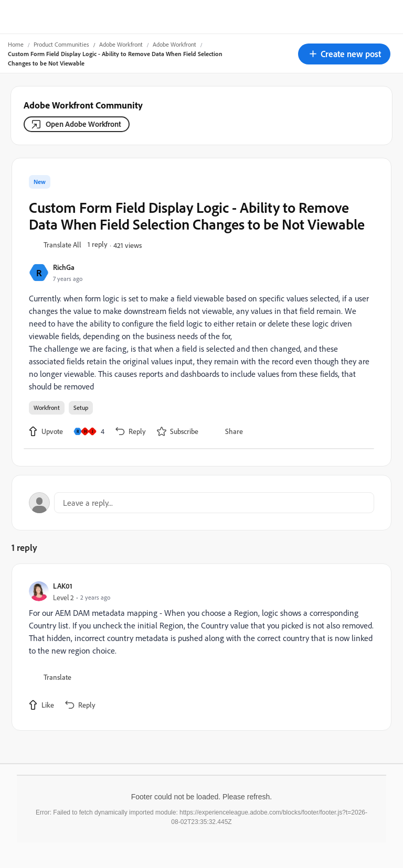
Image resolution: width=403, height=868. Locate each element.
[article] (199, 647)
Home (16, 44)
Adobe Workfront (121, 44)
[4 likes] (89, 431)
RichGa (64, 267)
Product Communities (61, 44)
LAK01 (63, 586)
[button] (344, 54)
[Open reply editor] (201, 503)
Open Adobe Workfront (83, 124)
